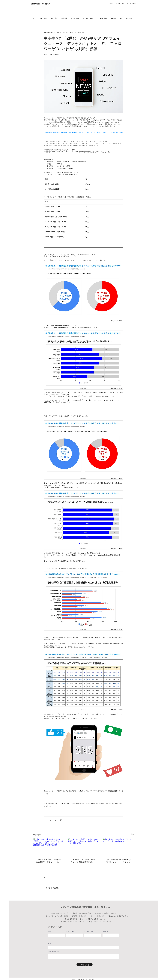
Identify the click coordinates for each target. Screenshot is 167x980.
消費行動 (113, 18)
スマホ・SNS (75, 18)
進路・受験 (54, 18)
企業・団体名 (70, 931)
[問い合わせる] (85, 965)
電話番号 (105, 931)
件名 (50, 944)
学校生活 (64, 18)
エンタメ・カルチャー (89, 18)
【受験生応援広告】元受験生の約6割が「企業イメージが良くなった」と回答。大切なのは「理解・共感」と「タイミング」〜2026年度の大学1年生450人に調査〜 (48, 861)
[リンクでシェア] (61, 820)
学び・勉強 (43, 18)
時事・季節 (103, 18)
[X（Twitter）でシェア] (50, 820)
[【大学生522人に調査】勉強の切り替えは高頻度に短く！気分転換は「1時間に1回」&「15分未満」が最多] (83, 847)
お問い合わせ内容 (54, 952)
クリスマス (129, 18)
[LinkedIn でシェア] (55, 820)
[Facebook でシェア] (45, 820)
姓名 (50, 931)
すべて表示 (130, 834)
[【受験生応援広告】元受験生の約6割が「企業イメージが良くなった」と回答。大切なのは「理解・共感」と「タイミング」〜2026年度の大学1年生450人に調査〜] (49, 847)
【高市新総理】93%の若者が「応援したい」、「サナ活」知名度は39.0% (118, 861)
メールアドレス (89, 931)
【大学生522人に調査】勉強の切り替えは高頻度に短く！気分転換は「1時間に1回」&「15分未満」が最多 (83, 861)
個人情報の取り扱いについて (70, 922)
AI (121, 18)
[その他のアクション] (122, 32)
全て (34, 18)
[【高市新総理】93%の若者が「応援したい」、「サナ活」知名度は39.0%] (118, 847)
